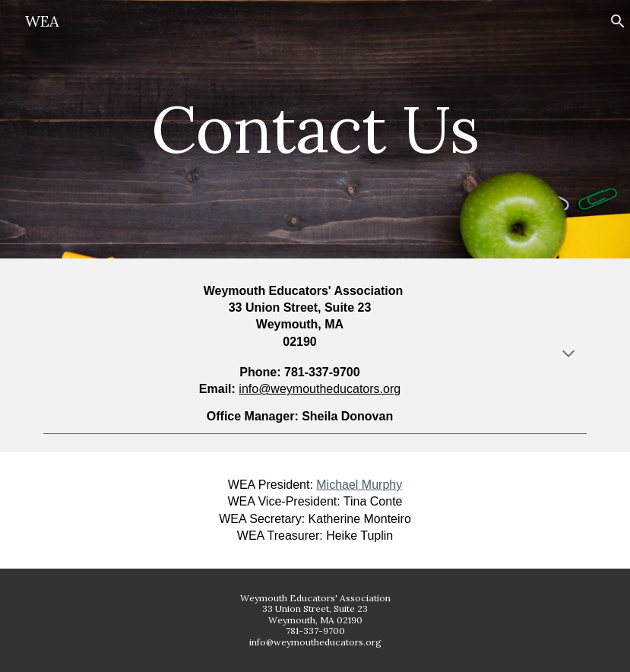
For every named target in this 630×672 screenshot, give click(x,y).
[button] (568, 355)
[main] (315, 129)
